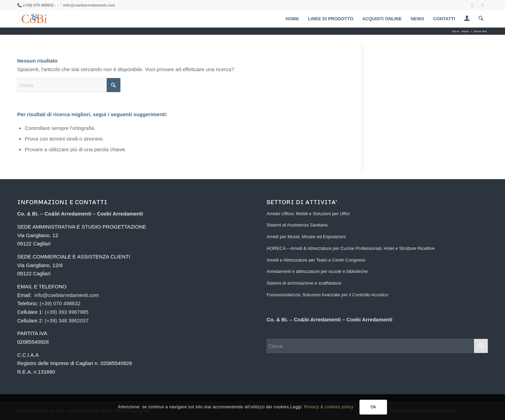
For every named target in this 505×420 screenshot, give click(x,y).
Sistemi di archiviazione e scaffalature (304, 283)
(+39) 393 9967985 (67, 312)
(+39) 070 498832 (38, 5)
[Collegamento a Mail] (483, 5)
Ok (373, 407)
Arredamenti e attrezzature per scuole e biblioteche (317, 271)
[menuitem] (293, 19)
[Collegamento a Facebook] (472, 5)
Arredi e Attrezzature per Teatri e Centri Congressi (316, 260)
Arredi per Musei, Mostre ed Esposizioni (306, 237)
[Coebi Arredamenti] (34, 19)
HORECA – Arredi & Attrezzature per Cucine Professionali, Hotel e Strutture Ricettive (351, 248)
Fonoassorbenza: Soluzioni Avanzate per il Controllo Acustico (327, 295)
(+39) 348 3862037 (67, 320)
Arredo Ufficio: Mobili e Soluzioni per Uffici (308, 214)
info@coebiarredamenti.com (89, 5)
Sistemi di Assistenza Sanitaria (297, 225)
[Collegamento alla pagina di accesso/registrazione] (467, 20)
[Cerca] (481, 19)
